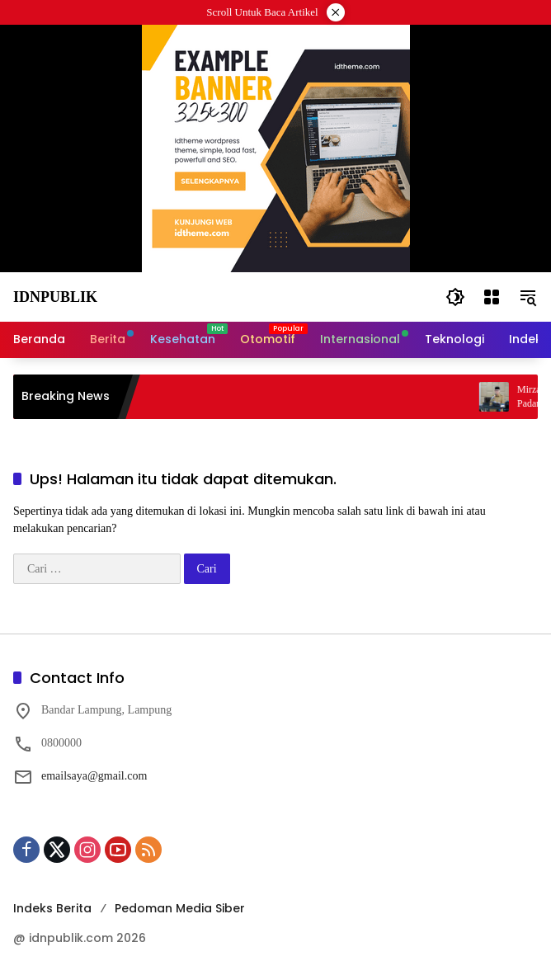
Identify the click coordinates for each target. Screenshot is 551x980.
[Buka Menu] (492, 297)
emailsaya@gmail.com (94, 776)
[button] (455, 297)
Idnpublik (55, 297)
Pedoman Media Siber (180, 908)
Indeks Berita (52, 908)
